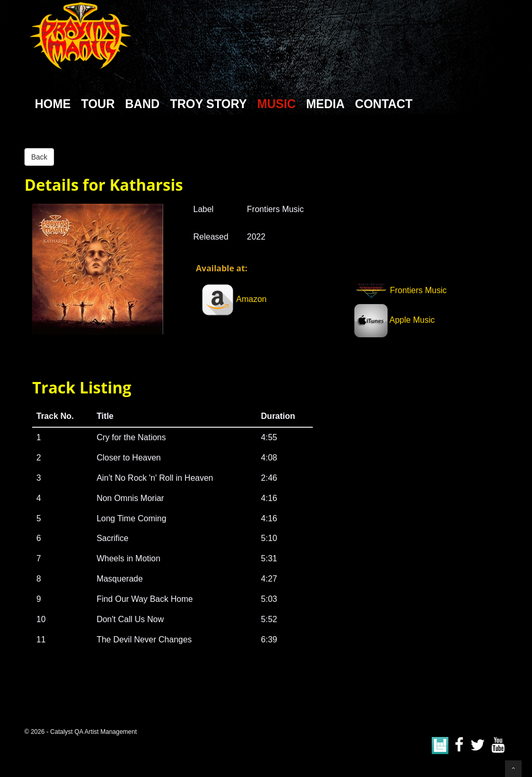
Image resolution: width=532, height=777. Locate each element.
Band (142, 104)
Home (53, 104)
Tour (98, 104)
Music (276, 104)
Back (39, 157)
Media (325, 104)
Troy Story (208, 104)
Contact (384, 104)
